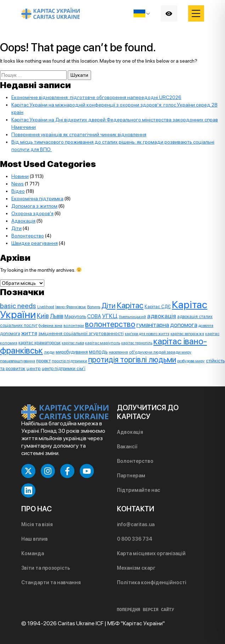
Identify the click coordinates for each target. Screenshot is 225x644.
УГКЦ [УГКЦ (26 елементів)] (110, 316)
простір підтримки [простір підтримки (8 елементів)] (69, 361)
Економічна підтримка (37, 199)
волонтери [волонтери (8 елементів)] (74, 326)
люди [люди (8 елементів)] (49, 352)
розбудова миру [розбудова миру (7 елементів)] (191, 361)
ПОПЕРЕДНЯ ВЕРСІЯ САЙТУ (146, 610)
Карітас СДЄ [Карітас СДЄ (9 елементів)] (158, 307)
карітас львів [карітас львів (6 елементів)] (73, 343)
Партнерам (131, 476)
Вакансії (127, 447)
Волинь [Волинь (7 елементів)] (94, 307)
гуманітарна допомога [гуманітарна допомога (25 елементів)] (167, 325)
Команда (33, 553)
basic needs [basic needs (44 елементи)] (18, 306)
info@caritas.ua (136, 524)
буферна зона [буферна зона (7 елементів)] (50, 326)
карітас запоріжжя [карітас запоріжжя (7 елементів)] (187, 334)
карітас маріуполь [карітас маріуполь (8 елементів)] (103, 343)
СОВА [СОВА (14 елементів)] (94, 316)
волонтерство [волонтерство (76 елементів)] (110, 324)
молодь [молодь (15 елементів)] (98, 352)
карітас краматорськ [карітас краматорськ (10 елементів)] (40, 343)
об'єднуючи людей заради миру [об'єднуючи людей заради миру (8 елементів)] (160, 352)
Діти (16, 228)
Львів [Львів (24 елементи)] (57, 316)
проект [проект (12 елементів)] (43, 361)
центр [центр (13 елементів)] (34, 368)
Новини (20, 176)
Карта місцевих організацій (151, 553)
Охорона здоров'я (32, 213)
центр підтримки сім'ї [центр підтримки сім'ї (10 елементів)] (64, 369)
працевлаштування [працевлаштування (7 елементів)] (18, 361)
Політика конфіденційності (152, 582)
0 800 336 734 (135, 539)
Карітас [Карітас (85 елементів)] (130, 305)
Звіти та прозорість (46, 568)
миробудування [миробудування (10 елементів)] (72, 352)
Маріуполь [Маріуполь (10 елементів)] (75, 317)
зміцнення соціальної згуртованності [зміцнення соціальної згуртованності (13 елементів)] (81, 333)
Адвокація (23, 221)
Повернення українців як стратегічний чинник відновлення (79, 134)
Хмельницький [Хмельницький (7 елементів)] (132, 317)
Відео (18, 191)
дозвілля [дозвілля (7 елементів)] (206, 326)
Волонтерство (28, 236)
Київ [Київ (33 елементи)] (43, 316)
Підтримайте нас (139, 490)
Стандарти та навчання (51, 582)
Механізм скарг (136, 568)
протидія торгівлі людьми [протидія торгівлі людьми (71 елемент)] (132, 360)
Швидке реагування (35, 243)
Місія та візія (37, 524)
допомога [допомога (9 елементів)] (10, 333)
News (18, 184)
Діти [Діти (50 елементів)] (108, 306)
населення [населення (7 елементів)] (118, 352)
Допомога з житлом (34, 206)
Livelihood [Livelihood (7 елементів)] (46, 307)
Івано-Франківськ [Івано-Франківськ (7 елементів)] (71, 307)
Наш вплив (35, 539)
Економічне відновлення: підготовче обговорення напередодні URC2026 (96, 97)
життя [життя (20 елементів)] (29, 333)
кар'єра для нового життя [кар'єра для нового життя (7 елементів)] (147, 334)
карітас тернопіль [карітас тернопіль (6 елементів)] (137, 343)
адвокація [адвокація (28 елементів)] (162, 316)
